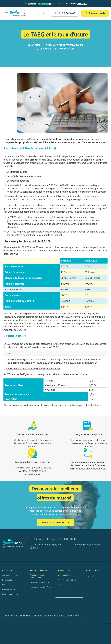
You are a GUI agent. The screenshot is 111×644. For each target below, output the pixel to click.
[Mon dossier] (43, 13)
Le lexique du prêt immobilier (64, 45)
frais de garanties (20, 181)
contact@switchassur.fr (88, 545)
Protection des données (68, 580)
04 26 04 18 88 (42, 545)
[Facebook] (91, 575)
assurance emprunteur (31, 176)
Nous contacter (9, 589)
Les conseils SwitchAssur (41, 587)
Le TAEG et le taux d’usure (57, 49)
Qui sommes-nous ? (11, 575)
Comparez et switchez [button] (55, 523)
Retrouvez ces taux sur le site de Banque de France (33, 369)
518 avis (82, 3)
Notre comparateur (10, 594)
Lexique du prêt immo (39, 582)
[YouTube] (94, 575)
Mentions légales (65, 575)
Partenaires (7, 580)
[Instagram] (87, 575)
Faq (4, 585)
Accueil (34, 45)
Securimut (75, 616)
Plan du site (63, 585)
